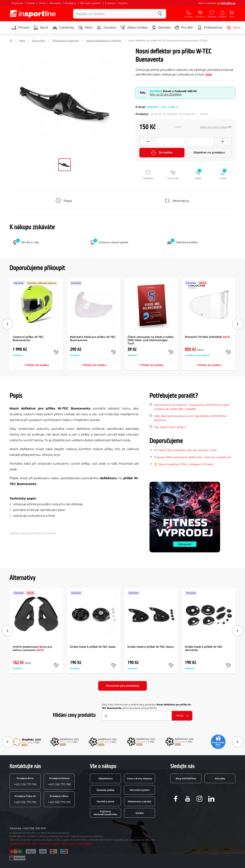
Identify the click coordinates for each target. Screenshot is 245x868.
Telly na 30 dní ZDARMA (165, 94)
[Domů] (11, 41)
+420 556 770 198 (59, 781)
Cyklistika (63, 28)
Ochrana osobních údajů (24, 843)
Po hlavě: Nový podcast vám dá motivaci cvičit (185, 450)
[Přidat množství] (223, 142)
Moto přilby (39, 41)
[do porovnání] (56, 352)
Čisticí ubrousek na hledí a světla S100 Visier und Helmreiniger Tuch (151, 340)
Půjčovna (17, 3)
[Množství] (185, 142)
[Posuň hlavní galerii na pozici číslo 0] (65, 165)
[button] (177, 107)
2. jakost (110, 3)
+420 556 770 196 (25, 781)
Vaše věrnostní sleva (213, 127)
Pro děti (184, 28)
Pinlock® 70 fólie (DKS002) (207, 337)
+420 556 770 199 (59, 799)
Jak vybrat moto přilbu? (170, 427)
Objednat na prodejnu (209, 152)
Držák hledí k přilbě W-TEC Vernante (204, 648)
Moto (85, 28)
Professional (210, 28)
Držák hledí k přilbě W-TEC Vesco (151, 647)
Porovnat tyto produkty (122, 686)
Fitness (20, 28)
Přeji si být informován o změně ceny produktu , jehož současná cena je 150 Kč (147, 706)
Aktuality (55, 3)
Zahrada (161, 28)
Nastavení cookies (49, 843)
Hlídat (182, 716)
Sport (41, 28)
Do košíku (162, 153)
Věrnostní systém (90, 3)
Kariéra (123, 3)
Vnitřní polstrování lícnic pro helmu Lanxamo (32, 648)
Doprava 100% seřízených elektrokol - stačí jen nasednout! (193, 457)
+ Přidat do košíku (36, 365)
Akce (234, 28)
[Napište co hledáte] (113, 14)
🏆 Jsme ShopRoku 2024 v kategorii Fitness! (184, 464)
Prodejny (70, 3)
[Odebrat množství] (148, 142)
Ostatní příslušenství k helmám (104, 41)
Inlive (42, 3)
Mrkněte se (228, 3)
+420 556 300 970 (34, 828)
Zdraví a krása (134, 28)
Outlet (31, 3)
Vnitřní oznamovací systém (77, 843)
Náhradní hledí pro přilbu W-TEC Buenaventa (93, 339)
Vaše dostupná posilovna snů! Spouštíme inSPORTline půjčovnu (190, 418)
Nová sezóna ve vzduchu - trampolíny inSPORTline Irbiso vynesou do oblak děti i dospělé (192, 407)
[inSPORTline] (33, 14)
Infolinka (15, 828)
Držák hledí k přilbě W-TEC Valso (93, 647)
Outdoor (107, 28)
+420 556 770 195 (25, 799)
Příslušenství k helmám (66, 41)
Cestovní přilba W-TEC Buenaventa (28, 339)
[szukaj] (160, 14)
